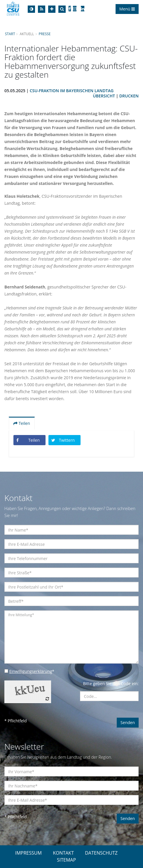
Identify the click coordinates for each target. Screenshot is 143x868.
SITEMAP (66, 860)
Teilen (22, 423)
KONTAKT (63, 853)
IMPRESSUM (28, 853)
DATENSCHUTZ (101, 853)
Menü (127, 9)
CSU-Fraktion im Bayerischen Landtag (72, 91)
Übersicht (104, 96)
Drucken (129, 96)
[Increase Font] (52, 9)
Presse (45, 34)
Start (10, 34)
